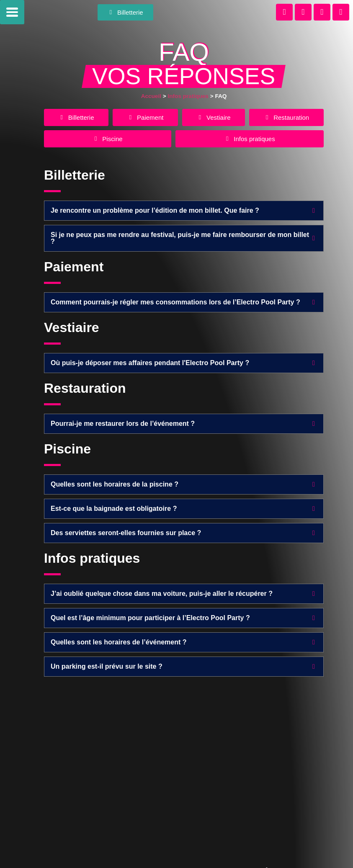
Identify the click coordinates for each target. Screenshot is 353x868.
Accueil (151, 96)
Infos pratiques (188, 96)
